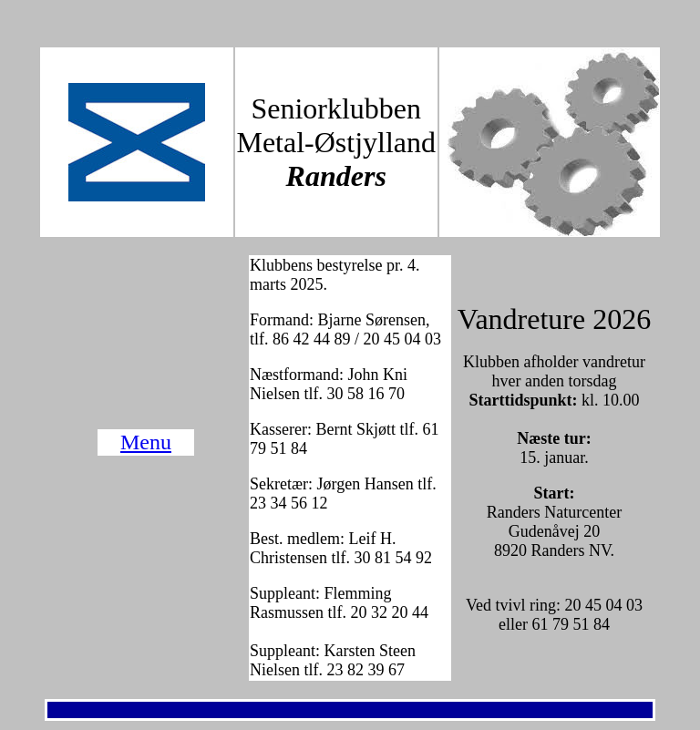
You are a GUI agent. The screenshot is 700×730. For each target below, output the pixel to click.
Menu (146, 442)
